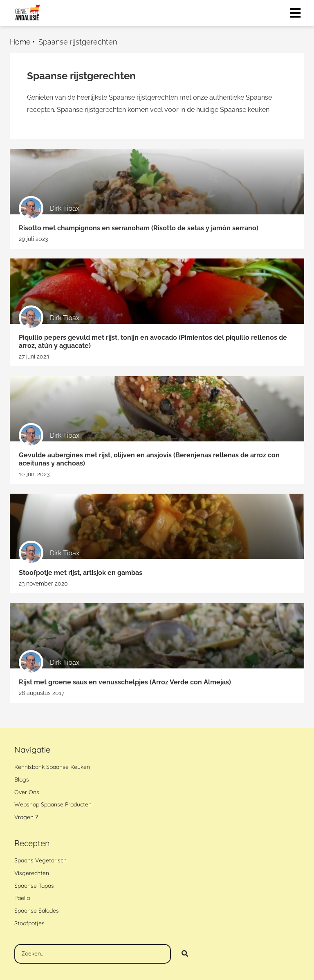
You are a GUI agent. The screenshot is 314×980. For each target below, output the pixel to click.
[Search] (185, 954)
